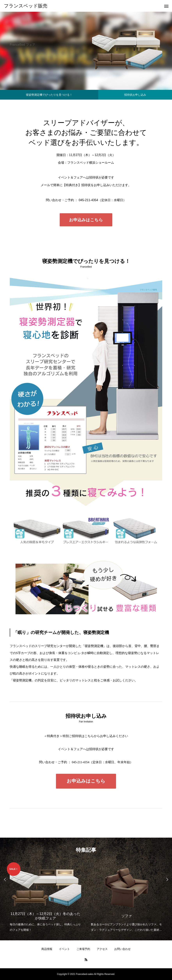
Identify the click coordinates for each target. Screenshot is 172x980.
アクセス (102, 949)
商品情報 (47, 949)
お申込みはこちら (86, 220)
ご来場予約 (83, 949)
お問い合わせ (122, 949)
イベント (64, 949)
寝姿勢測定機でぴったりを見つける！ (49, 95)
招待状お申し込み (135, 95)
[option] (45, 897)
